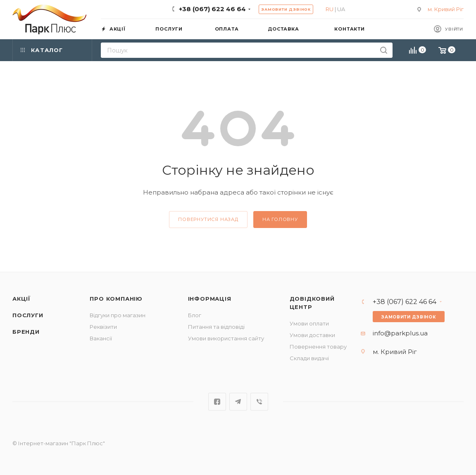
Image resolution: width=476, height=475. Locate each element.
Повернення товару (318, 347)
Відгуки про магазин (118, 315)
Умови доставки (312, 335)
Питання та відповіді (216, 327)
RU (330, 9)
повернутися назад (208, 219)
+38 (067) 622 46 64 (212, 9)
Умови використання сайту (226, 338)
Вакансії (101, 338)
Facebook (217, 402)
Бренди (26, 332)
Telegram (238, 402)
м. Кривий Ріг (446, 9)
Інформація (210, 299)
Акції (21, 299)
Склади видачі (309, 358)
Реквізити (103, 327)
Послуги (28, 315)
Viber (259, 402)
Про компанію (116, 299)
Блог (195, 315)
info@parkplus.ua (400, 333)
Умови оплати (309, 323)
